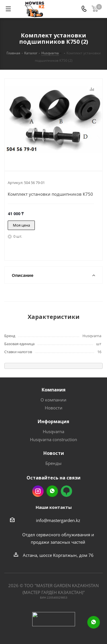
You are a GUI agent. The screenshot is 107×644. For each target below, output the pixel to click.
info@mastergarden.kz (58, 520)
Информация (53, 421)
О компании (53, 400)
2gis (66, 491)
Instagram (38, 491)
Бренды (53, 463)
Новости (54, 408)
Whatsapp (52, 491)
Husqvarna (53, 431)
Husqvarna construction (53, 439)
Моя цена (21, 225)
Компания (54, 390)
